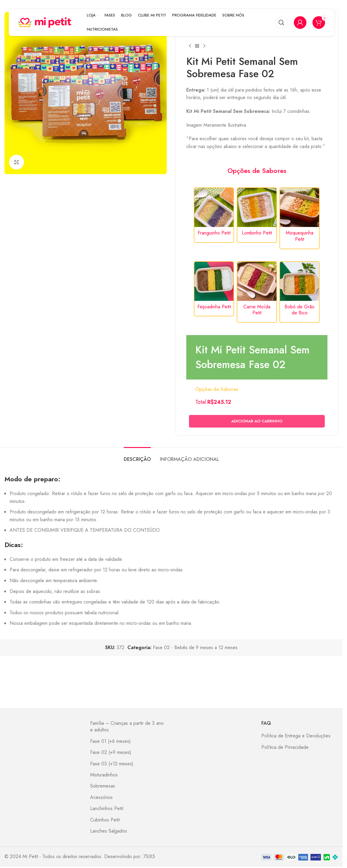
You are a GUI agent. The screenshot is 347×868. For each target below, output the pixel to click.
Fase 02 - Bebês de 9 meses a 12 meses (195, 647)
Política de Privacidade (285, 747)
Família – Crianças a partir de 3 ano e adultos (127, 727)
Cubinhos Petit (105, 820)
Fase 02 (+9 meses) (111, 752)
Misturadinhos (104, 775)
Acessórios (101, 797)
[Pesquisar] (282, 23)
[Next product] (204, 46)
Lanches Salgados (109, 831)
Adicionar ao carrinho (257, 421)
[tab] (137, 456)
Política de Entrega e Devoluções (296, 736)
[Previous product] (190, 46)
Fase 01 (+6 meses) (110, 741)
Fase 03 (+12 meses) (112, 764)
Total (201, 402)
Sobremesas (103, 786)
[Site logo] (45, 22)
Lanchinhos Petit (107, 809)
